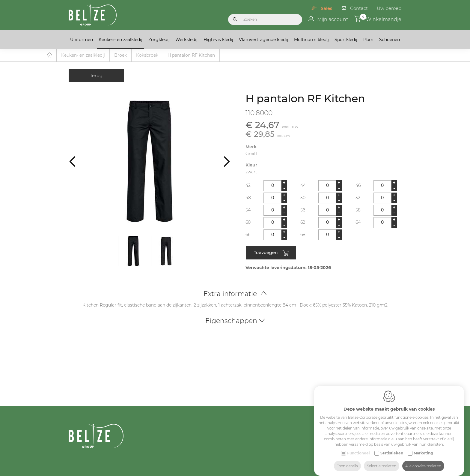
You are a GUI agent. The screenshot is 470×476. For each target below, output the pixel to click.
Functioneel (358, 447)
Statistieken (392, 447)
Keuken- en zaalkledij (120, 40)
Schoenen (390, 40)
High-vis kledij (218, 40)
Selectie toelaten (382, 460)
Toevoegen (271, 253)
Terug (96, 76)
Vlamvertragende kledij (263, 40)
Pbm (368, 40)
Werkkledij (186, 40)
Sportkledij (346, 40)
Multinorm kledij (311, 40)
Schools (377, 473)
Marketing (423, 447)
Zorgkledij (159, 40)
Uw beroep (389, 8)
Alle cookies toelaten (423, 460)
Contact (359, 8)
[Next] (227, 162)
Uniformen (82, 40)
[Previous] (72, 162)
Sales (327, 8)
